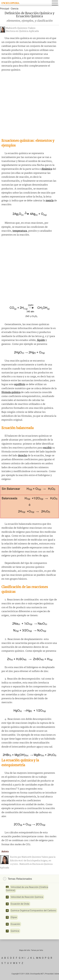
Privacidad (49, 974)
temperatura (20, 231)
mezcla (50, 201)
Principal (4, 9)
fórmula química (11, 392)
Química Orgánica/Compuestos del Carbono (33, 910)
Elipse (14, 917)
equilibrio (20, 384)
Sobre (57, 974)
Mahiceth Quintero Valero (21, 28)
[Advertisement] (30, 105)
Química (15, 931)
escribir (47, 448)
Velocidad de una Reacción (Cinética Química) (27, 889)
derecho (23, 456)
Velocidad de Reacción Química (27, 897)
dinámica (47, 169)
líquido (41, 340)
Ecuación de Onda (20, 904)
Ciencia (15, 9)
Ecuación (15, 924)
